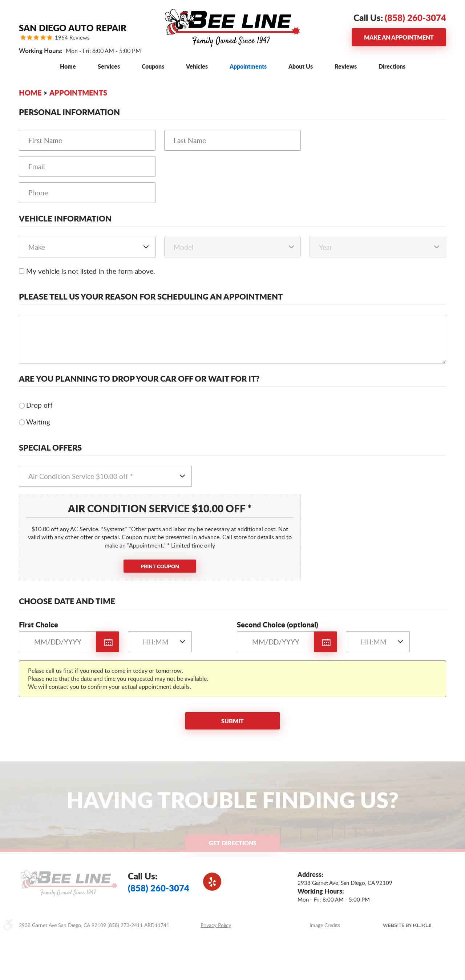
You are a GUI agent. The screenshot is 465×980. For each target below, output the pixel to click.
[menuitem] (68, 66)
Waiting (38, 422)
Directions (392, 66)
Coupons (153, 66)
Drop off (39, 405)
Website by (407, 925)
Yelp (212, 882)
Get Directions (233, 843)
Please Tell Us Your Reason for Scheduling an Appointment (151, 296)
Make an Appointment (399, 37)
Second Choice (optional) (278, 625)
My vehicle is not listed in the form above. (90, 271)
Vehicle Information (65, 218)
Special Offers (50, 448)
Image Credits (325, 925)
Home (68, 66)
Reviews (346, 66)
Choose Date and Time (67, 601)
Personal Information (69, 112)
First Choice (39, 625)
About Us (301, 66)
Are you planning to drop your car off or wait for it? (139, 379)
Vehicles (197, 66)
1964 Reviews (72, 38)
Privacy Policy (216, 925)
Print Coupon (160, 566)
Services (109, 66)
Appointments (248, 66)
